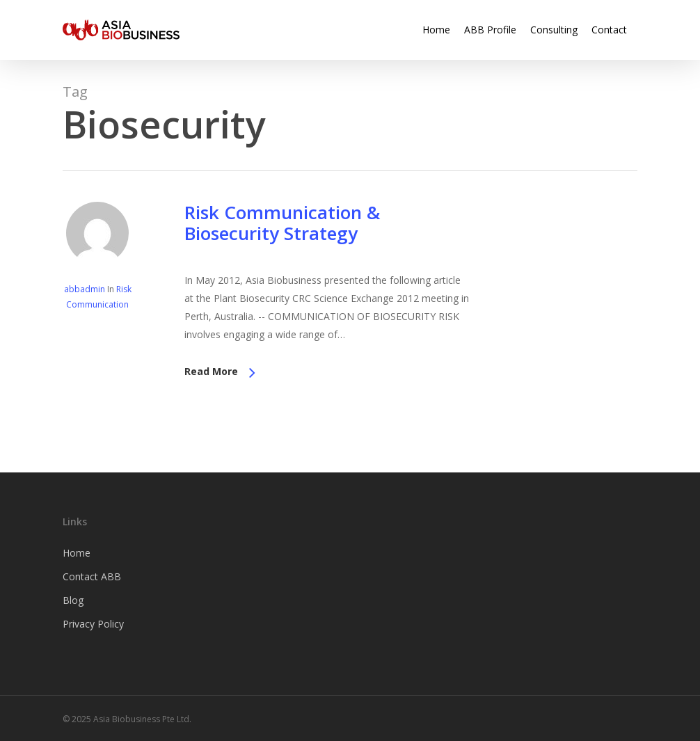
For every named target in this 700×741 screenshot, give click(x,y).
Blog (73, 600)
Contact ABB (92, 576)
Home (77, 553)
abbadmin (85, 289)
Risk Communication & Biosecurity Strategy (282, 223)
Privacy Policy (93, 624)
